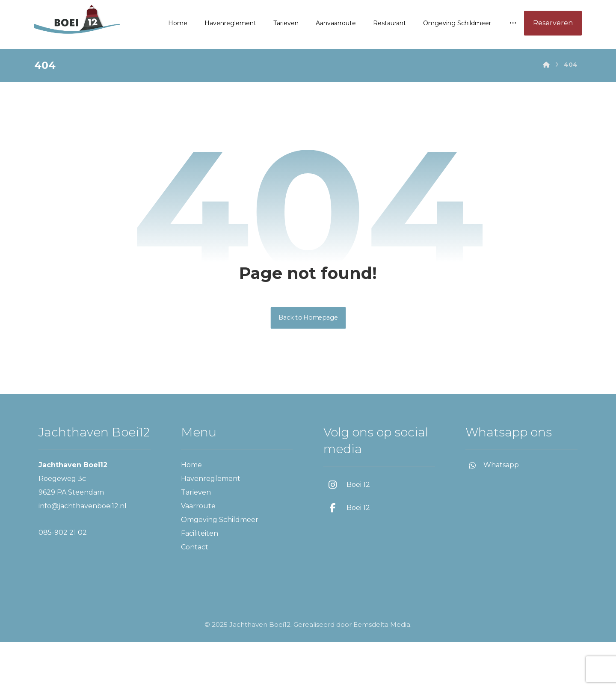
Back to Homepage (308, 364)
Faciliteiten (200, 580)
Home (191, 511)
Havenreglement (211, 525)
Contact (195, 593)
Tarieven (196, 538)
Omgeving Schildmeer (220, 566)
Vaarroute (198, 552)
